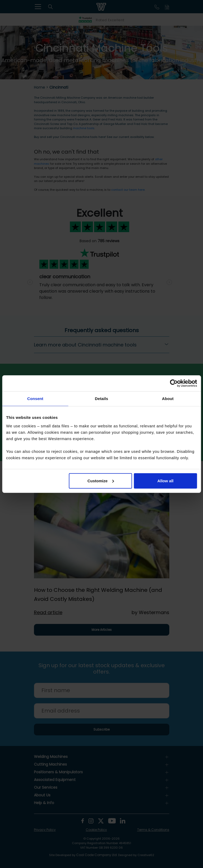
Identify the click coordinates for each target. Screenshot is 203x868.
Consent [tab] (35, 399)
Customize (101, 481)
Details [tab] (102, 399)
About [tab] (168, 399)
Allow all (165, 481)
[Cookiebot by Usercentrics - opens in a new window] (174, 383)
